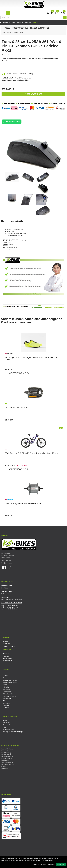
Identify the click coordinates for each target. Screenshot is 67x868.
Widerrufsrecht (7, 661)
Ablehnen (52, 864)
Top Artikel (6, 656)
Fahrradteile (6, 689)
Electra (5, 678)
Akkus (36, 22)
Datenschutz (7, 725)
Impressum (6, 723)
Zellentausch (7, 701)
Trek (4, 673)
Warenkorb (6, 654)
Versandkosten (26, 78)
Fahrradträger (7, 692)
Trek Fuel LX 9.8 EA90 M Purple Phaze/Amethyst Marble (32, 453)
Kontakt (5, 720)
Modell (7, 28)
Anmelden (6, 641)
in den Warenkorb (33, 94)
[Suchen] (65, 17)
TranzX (28, 22)
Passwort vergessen (9, 646)
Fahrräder (6, 687)
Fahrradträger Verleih (9, 696)
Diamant (5, 676)
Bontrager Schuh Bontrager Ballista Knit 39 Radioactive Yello (31, 359)
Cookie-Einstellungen (39, 864)
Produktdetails (20, 28)
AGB (4, 727)
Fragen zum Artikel (40, 28)
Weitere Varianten (19, 373)
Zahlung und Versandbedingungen (13, 732)
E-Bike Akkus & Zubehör (13, 22)
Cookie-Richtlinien (47, 861)
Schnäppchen (7, 699)
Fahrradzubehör (8, 694)
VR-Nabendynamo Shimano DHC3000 (23, 503)
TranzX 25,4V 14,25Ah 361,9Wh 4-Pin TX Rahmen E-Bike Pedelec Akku (32, 46)
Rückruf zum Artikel (13, 32)
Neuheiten (6, 708)
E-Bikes (5, 685)
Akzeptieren (61, 864)
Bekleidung (6, 703)
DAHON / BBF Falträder (10, 680)
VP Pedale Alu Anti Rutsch (18, 408)
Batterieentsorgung (9, 729)
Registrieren (6, 644)
